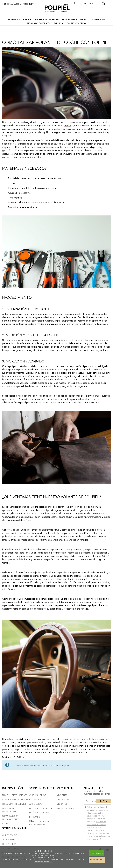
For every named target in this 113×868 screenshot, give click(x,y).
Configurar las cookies (43, 862)
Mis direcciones (65, 808)
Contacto (35, 800)
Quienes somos (38, 795)
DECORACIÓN (97, 20)
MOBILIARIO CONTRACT (39, 24)
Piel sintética (9, 844)
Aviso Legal (36, 804)
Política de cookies (40, 813)
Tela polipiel (9, 840)
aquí (99, 839)
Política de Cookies (48, 857)
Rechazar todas (97, 860)
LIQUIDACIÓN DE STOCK (20, 20)
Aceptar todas (97, 853)
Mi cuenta (62, 795)
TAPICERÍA (59, 24)
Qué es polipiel (10, 835)
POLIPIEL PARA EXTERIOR (74, 20)
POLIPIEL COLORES (76, 24)
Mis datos (62, 804)
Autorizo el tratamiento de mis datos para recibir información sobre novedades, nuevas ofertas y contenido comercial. (97, 823)
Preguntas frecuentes (14, 804)
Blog (5, 824)
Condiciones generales (15, 800)
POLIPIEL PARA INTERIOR (47, 20)
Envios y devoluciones (15, 795)
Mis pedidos (63, 800)
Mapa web (35, 817)
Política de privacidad (41, 808)
